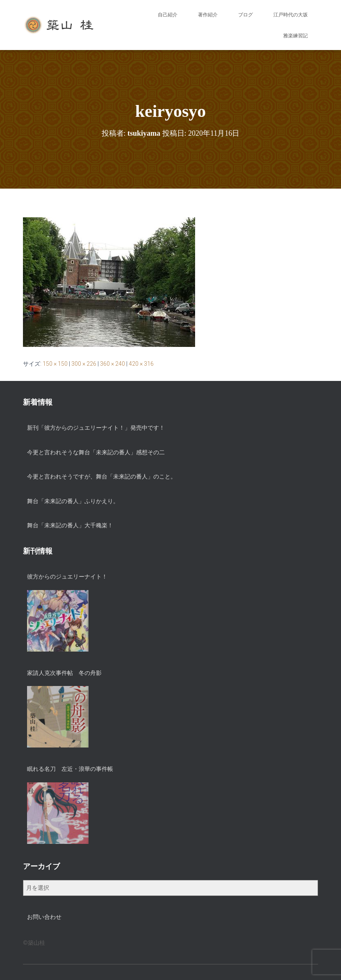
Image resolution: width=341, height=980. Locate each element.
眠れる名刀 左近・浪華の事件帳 (70, 769)
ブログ (246, 15)
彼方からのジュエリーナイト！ (67, 577)
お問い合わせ (44, 917)
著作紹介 (208, 15)
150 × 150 (55, 364)
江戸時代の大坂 (291, 15)
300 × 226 (84, 364)
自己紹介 (168, 15)
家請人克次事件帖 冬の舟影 (64, 673)
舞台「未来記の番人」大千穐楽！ (70, 525)
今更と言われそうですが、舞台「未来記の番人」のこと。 (102, 476)
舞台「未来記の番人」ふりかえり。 (73, 501)
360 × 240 (113, 364)
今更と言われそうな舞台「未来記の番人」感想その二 (96, 452)
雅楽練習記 (296, 36)
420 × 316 (141, 364)
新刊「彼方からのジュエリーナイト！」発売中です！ (96, 428)
